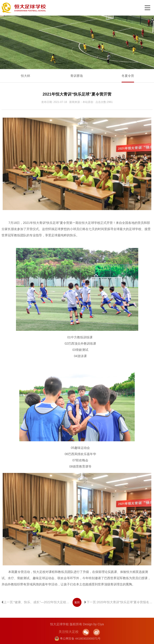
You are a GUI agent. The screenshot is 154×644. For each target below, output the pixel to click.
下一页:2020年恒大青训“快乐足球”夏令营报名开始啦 (118, 602)
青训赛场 (77, 76)
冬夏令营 (128, 76)
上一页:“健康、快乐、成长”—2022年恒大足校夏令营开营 (36, 602)
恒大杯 (26, 76)
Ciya (101, 624)
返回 (77, 602)
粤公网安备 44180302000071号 (78, 639)
